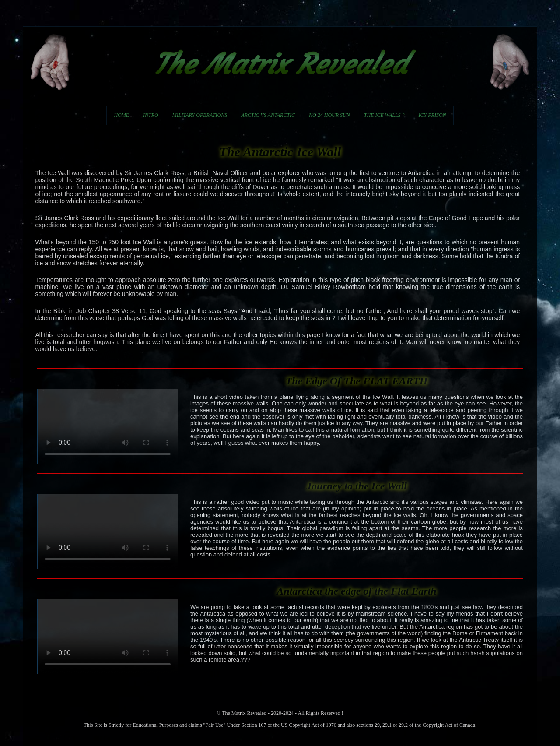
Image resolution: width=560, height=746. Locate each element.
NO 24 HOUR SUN (329, 115)
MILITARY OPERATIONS (200, 115)
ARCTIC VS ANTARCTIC (268, 115)
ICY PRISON (432, 115)
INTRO (151, 115)
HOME (121, 115)
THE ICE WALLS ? (384, 115)
